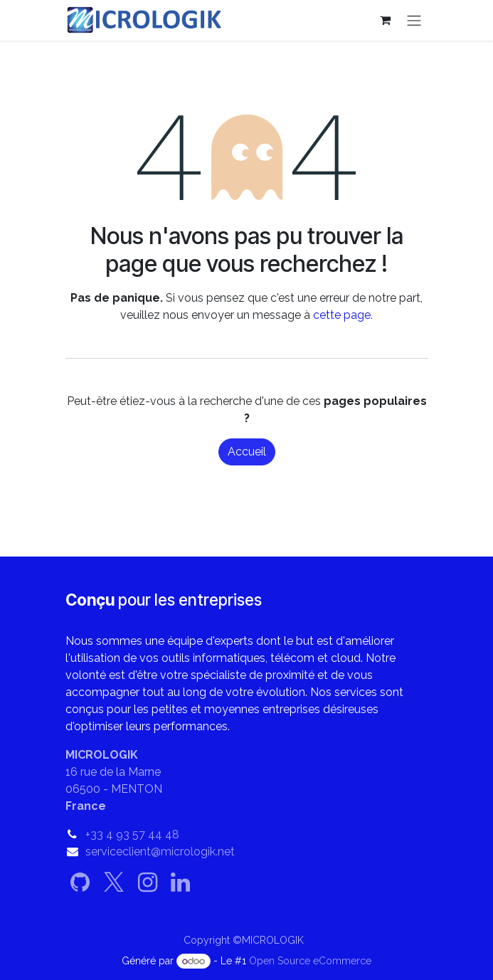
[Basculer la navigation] (414, 20)
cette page (342, 315)
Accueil (247, 452)
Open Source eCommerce (310, 961)
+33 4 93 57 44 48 (132, 834)
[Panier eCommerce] (386, 20)
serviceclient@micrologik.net (160, 852)
